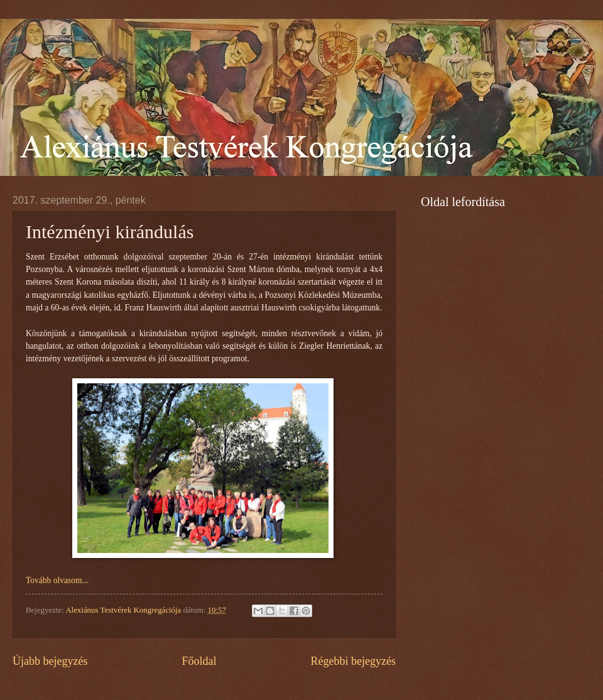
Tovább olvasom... (57, 580)
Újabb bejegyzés (50, 661)
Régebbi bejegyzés (353, 661)
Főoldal (199, 661)
